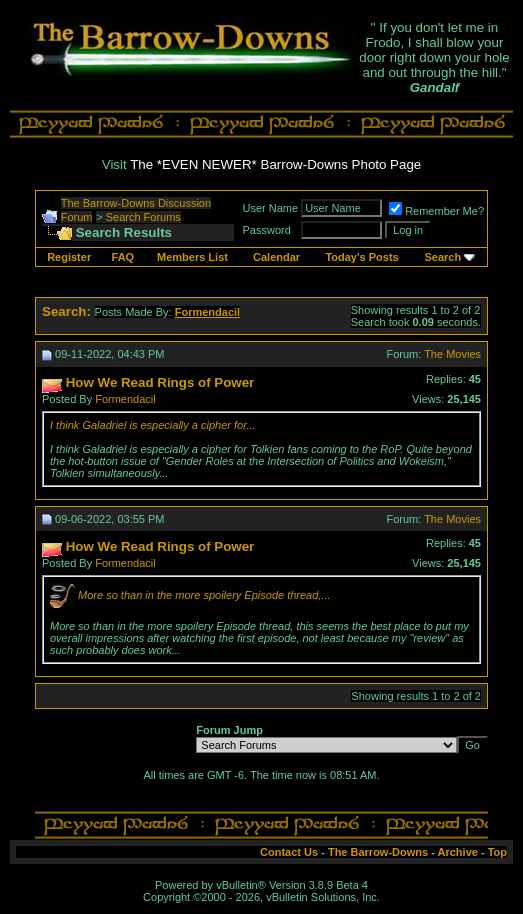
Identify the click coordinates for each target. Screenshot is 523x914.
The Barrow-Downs (378, 852)
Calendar (276, 257)
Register (69, 257)
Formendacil (125, 399)
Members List (192, 257)
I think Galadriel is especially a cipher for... (153, 425)
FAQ (123, 257)
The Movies (452, 354)
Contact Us (289, 852)
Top (497, 852)
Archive (458, 852)
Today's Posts (361, 257)
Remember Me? (436, 211)
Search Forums (143, 217)
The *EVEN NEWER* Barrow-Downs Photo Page (275, 164)
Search (442, 257)
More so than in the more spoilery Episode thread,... (204, 595)
